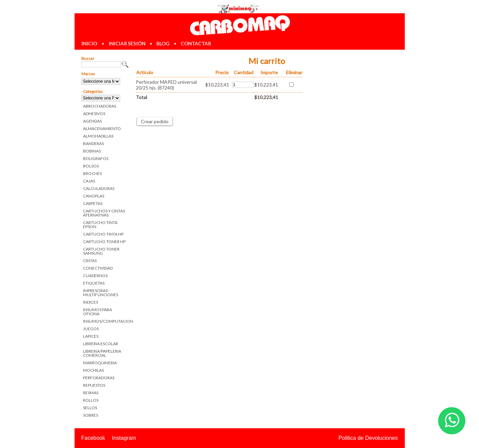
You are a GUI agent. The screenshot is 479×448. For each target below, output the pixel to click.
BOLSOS (91, 166)
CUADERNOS (95, 276)
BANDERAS (93, 143)
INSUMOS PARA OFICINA (98, 312)
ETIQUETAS (94, 283)
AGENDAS (92, 121)
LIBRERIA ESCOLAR (101, 344)
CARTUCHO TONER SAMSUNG (101, 251)
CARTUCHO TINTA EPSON (100, 225)
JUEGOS (91, 329)
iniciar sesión (127, 43)
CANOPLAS (94, 196)
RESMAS (91, 393)
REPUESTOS (94, 385)
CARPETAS (93, 203)
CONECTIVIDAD (98, 268)
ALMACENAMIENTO (102, 129)
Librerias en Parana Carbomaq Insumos (239, 25)
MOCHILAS (93, 370)
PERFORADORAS (99, 378)
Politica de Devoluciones (368, 438)
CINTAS (90, 261)
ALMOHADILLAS (98, 136)
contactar (196, 43)
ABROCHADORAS (100, 106)
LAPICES (91, 336)
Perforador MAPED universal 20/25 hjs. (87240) (166, 85)
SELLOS (90, 408)
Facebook (93, 438)
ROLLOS (91, 400)
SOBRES (91, 415)
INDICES (91, 302)
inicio (89, 43)
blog (163, 43)
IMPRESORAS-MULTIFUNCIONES (101, 293)
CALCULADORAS (99, 188)
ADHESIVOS (94, 114)
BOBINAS (92, 151)
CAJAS (89, 181)
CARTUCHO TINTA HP (103, 234)
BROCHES (92, 173)
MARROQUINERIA (100, 363)
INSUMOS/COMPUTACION (106, 321)
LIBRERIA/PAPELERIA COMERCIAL (102, 353)
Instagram (124, 438)
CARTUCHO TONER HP (104, 242)
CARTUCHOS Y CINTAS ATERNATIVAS (104, 213)
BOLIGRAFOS (96, 158)
